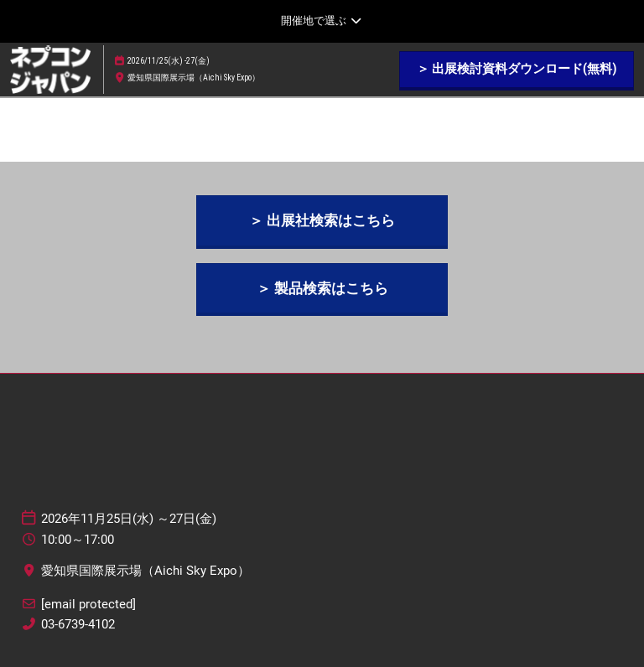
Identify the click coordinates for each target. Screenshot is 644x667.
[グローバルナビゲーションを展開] (322, 21)
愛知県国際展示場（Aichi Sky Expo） (194, 78)
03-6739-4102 (78, 624)
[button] (517, 70)
